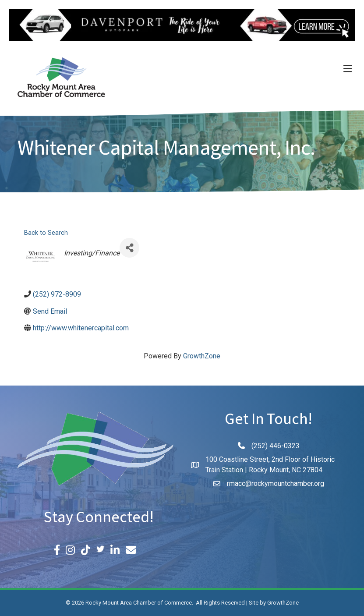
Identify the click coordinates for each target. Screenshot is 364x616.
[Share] (129, 248)
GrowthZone (202, 356)
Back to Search (46, 233)
